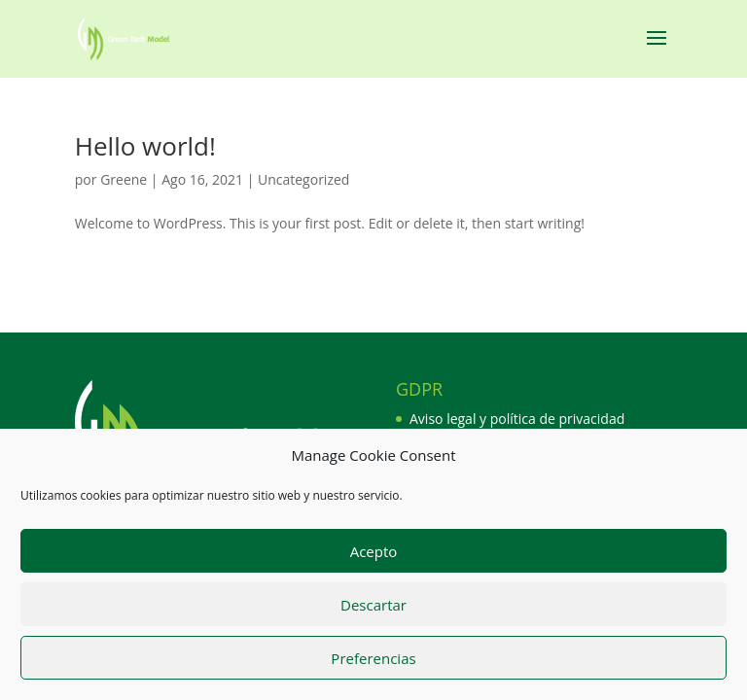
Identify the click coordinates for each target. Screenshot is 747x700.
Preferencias (373, 663)
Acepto (374, 556)
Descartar (373, 610)
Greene (124, 179)
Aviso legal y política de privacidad (517, 419)
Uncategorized (303, 179)
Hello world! (145, 146)
